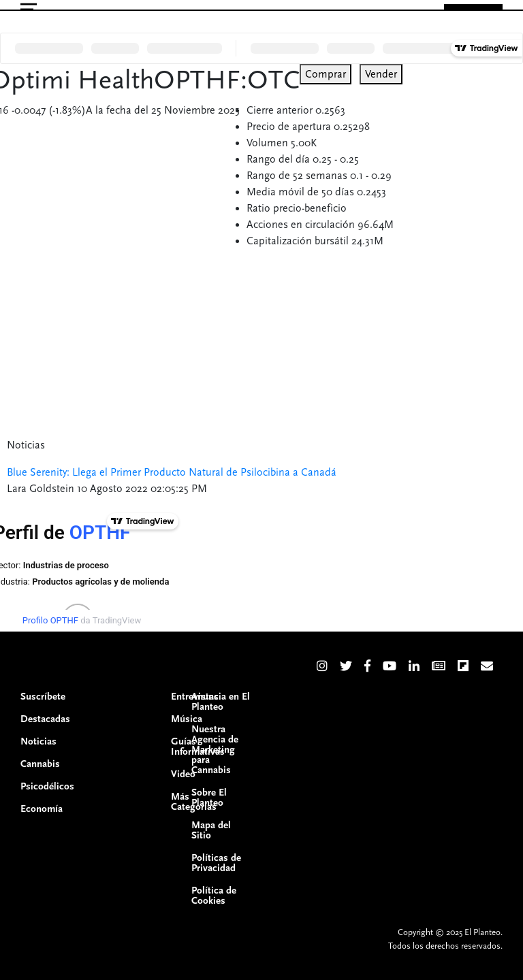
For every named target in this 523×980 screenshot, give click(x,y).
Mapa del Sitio (211, 830)
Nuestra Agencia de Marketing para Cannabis (215, 750)
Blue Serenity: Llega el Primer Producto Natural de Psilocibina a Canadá (172, 472)
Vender (381, 74)
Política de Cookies (214, 896)
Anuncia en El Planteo (221, 702)
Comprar (326, 74)
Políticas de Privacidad (216, 863)
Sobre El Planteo (209, 798)
